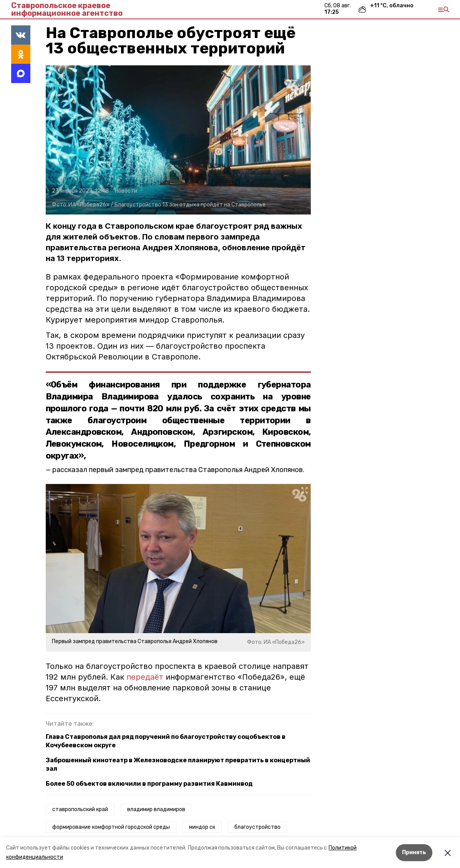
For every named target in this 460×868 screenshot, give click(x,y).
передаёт (145, 677)
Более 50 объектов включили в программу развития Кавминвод (149, 784)
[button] (178, 140)
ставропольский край (80, 809)
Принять (414, 852)
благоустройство (257, 827)
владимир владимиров (156, 809)
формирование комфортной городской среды (111, 827)
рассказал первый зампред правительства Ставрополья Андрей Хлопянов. (178, 470)
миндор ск (202, 827)
